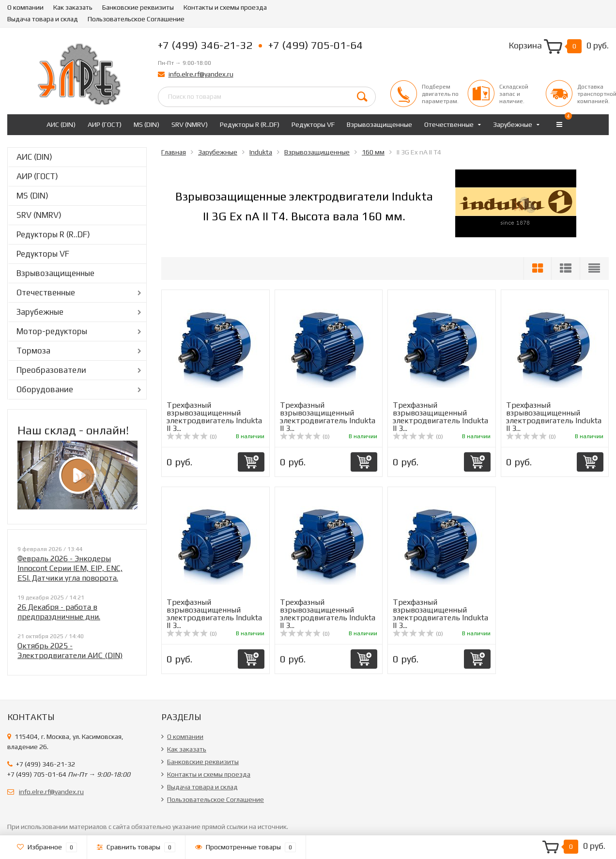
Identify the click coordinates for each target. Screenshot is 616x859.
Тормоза (33, 351)
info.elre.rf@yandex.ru (201, 74)
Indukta (261, 152)
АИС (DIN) (61, 124)
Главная (174, 152)
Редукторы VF (313, 124)
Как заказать (73, 7)
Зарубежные (513, 124)
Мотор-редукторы (52, 331)
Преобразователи (51, 370)
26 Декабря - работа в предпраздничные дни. (59, 612)
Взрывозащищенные (379, 124)
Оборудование (45, 389)
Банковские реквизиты (138, 7)
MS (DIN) (146, 124)
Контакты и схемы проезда (225, 7)
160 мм (373, 152)
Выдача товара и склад (43, 19)
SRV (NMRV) (190, 124)
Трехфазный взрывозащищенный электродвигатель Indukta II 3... (214, 417)
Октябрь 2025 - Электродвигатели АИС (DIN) (70, 651)
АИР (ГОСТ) (105, 124)
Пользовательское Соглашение (136, 19)
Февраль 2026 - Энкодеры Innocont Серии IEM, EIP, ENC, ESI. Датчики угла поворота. (70, 568)
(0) (192, 437)
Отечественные (449, 124)
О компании (25, 7)
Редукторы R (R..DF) (250, 124)
